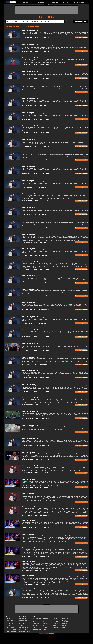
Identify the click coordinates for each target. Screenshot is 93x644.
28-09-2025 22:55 (27, 418)
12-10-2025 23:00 (27, 392)
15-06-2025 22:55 (27, 473)
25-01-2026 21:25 (27, 228)
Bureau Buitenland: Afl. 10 (30, 126)
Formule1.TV (36, 624)
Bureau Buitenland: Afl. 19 (30, 344)
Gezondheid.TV (37, 629)
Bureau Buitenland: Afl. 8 (30, 153)
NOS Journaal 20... (24, 628)
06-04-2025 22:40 (27, 598)
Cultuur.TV (36, 622)
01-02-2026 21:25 (27, 214)
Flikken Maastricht (24, 622)
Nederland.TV (42, 2)
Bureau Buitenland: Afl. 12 (30, 99)
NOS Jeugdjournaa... (11, 629)
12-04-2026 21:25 (27, 78)
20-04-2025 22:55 (27, 570)
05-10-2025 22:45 (27, 405)
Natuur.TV (55, 618)
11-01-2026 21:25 (27, 255)
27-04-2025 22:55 (27, 557)
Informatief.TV (44, 38)
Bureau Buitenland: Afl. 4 (30, 207)
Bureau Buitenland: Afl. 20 (30, 330)
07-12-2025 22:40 (27, 283)
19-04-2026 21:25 (27, 65)
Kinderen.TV (46, 622)
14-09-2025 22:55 (27, 446)
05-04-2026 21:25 (27, 92)
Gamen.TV (36, 626)
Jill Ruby (8, 626)
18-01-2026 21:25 (27, 242)
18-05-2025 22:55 (27, 527)
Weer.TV (64, 626)
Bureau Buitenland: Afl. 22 (30, 303)
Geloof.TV (36, 627)
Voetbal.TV (65, 624)
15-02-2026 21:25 (27, 187)
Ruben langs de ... (24, 620)
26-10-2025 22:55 (27, 365)
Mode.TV (45, 629)
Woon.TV (64, 627)
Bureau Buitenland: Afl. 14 (30, 71)
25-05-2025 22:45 (27, 516)
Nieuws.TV (55, 622)
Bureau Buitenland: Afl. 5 (30, 194)
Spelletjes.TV (65, 620)
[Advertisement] (47, 10)
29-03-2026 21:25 (27, 106)
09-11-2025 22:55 (27, 337)
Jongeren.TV (46, 618)
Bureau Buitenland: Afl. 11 (30, 112)
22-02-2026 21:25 (27, 174)
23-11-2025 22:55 (27, 310)
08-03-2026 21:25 (27, 146)
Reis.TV (54, 629)
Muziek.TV (45, 631)
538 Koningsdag (24, 629)
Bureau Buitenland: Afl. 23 (30, 289)
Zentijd (21, 626)
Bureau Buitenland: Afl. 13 (30, 85)
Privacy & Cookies (79, 2)
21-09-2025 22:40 (27, 432)
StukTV (8, 618)
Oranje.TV (55, 626)
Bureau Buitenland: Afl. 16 (30, 44)
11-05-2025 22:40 (27, 543)
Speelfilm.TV (65, 618)
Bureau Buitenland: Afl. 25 (30, 262)
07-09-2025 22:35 (27, 460)
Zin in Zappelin (10, 624)
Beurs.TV (35, 620)
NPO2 (36, 38)
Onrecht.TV (55, 624)
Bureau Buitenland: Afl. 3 (30, 221)
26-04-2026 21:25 (27, 51)
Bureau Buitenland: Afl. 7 (30, 167)
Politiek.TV (55, 627)
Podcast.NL (55, 2)
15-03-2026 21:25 (27, 133)
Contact (65, 2)
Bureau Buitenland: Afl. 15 (30, 58)
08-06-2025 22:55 (27, 487)
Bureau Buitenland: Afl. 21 (30, 316)
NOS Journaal (9, 620)
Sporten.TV (65, 622)
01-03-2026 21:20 (27, 160)
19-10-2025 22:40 (27, 378)
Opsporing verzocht (24, 631)
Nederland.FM (27, 2)
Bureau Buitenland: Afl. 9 (30, 139)
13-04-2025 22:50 (27, 584)
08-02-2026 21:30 (27, 201)
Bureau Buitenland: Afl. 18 (30, 357)
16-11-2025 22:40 (27, 323)
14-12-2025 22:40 (27, 269)
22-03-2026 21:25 (27, 119)
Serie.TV (54, 631)
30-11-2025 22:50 (27, 296)
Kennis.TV (45, 620)
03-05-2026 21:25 (27, 38)
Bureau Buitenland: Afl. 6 (30, 180)
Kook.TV (45, 624)
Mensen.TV (45, 627)
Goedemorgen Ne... (11, 622)
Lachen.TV (45, 626)
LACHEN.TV (47, 17)
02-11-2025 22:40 (27, 350)
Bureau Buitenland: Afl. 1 (29, 248)
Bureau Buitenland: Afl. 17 (30, 31)
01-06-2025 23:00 (27, 502)
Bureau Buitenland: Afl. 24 (30, 276)
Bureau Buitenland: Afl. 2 (30, 235)
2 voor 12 (22, 624)
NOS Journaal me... (11, 628)
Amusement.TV (37, 618)
